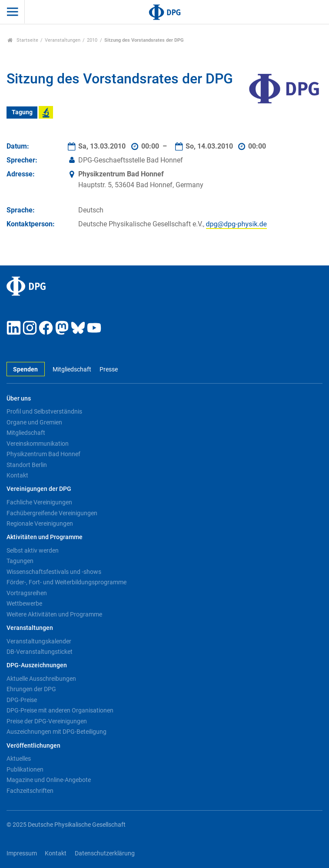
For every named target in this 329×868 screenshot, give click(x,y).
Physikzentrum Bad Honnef (43, 454)
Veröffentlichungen (33, 746)
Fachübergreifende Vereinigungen (52, 513)
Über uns (19, 399)
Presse (109, 369)
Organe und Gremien (34, 422)
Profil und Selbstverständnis (44, 411)
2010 (92, 40)
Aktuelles (19, 759)
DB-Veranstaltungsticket (40, 652)
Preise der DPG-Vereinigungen (47, 721)
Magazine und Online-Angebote (49, 780)
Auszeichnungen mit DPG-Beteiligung (56, 732)
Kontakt (17, 475)
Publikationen (25, 769)
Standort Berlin (27, 465)
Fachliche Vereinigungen (39, 502)
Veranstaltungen (63, 40)
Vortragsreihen (27, 593)
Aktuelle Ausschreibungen (41, 679)
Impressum (22, 853)
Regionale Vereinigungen (40, 523)
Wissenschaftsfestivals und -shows (54, 572)
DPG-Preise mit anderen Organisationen (60, 710)
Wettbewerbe (24, 603)
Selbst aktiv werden (33, 550)
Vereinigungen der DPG (39, 489)
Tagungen (20, 561)
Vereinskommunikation (38, 444)
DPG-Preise (22, 700)
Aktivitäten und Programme (45, 537)
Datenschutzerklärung (105, 853)
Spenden (25, 369)
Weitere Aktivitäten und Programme (54, 614)
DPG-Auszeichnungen (37, 665)
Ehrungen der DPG (31, 689)
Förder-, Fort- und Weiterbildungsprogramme (66, 582)
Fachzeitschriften (30, 791)
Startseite (23, 40)
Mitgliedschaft (72, 369)
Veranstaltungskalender (39, 641)
